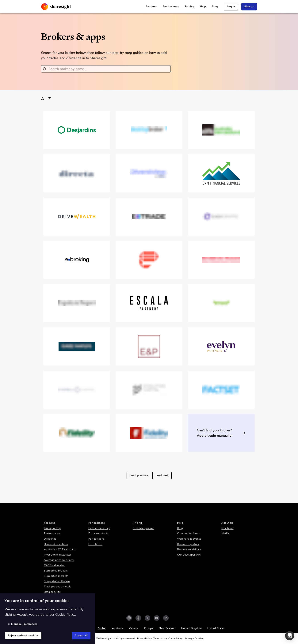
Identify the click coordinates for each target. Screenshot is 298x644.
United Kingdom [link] (191, 628)
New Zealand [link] (167, 628)
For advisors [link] (96, 539)
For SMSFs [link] (96, 544)
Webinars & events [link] (189, 539)
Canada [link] (134, 628)
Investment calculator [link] (58, 555)
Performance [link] (52, 533)
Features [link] (151, 7)
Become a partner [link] (188, 544)
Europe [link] (149, 628)
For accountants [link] (99, 533)
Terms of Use (160, 638)
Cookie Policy (175, 638)
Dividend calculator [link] (56, 544)
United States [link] (216, 628)
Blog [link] (215, 7)
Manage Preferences (22, 624)
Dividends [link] (50, 539)
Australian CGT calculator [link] (60, 549)
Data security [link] (52, 592)
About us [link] (227, 523)
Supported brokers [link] (56, 571)
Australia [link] (118, 628)
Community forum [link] (189, 533)
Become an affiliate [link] (189, 549)
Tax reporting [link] (52, 528)
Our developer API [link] (189, 555)
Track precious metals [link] (58, 587)
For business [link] (171, 7)
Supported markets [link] (56, 576)
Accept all (81, 636)
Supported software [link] (57, 581)
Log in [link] (231, 7)
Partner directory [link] (99, 528)
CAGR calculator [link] (54, 565)
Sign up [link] (249, 7)
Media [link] (225, 533)
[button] (290, 636)
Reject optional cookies (23, 636)
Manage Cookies (194, 638)
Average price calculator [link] (59, 560)
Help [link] (203, 7)
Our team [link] (227, 528)
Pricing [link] (190, 7)
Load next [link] (162, 475)
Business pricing (143, 528)
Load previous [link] (139, 475)
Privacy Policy (144, 638)
